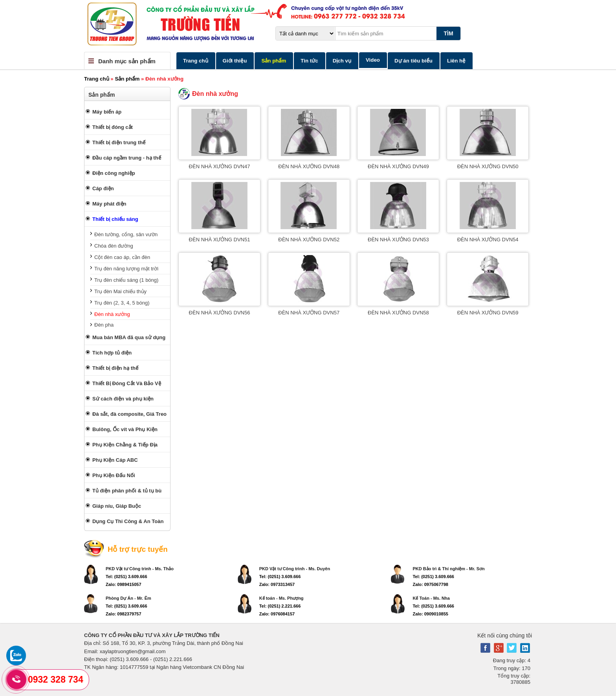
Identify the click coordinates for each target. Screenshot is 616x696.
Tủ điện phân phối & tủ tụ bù (127, 491)
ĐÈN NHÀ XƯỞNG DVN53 (398, 240)
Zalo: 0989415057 (124, 584)
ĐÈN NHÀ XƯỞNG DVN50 (488, 166)
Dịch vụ (342, 61)
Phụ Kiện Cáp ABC (115, 460)
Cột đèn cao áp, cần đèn (122, 257)
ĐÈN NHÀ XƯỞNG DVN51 (220, 240)
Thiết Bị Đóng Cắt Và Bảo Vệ (127, 383)
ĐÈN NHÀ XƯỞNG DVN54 (488, 240)
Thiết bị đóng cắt (113, 127)
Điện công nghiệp (114, 173)
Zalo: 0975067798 (430, 584)
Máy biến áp (107, 112)
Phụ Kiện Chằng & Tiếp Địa (125, 445)
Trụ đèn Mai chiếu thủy (120, 291)
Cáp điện (103, 188)
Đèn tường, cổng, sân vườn (126, 234)
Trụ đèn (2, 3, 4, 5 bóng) (122, 303)
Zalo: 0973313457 (277, 584)
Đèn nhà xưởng (112, 314)
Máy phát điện (109, 204)
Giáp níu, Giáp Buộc (117, 506)
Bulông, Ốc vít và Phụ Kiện (125, 429)
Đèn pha (104, 325)
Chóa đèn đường (114, 246)
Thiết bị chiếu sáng (115, 219)
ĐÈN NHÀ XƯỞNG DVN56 (220, 313)
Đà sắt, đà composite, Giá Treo (129, 414)
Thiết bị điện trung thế (119, 142)
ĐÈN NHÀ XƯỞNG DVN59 (488, 313)
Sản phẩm (274, 61)
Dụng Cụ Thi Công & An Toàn (128, 521)
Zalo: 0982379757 (124, 614)
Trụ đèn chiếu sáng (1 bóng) (126, 280)
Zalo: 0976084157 (277, 614)
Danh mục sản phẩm (127, 61)
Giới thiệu (235, 61)
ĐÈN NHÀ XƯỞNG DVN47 (220, 166)
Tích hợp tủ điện (112, 353)
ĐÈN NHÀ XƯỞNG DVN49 (398, 166)
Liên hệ (456, 61)
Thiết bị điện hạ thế (115, 368)
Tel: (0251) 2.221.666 (280, 606)
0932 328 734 (56, 679)
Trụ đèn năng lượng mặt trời (126, 269)
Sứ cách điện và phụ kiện (123, 399)
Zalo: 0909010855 (430, 614)
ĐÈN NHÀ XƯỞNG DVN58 (398, 313)
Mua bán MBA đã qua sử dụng (129, 337)
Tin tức (309, 61)
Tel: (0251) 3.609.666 (126, 577)
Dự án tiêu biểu (413, 61)
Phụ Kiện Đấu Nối (114, 475)
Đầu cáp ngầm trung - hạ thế (127, 158)
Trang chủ (196, 61)
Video (373, 60)
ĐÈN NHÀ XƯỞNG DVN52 (309, 240)
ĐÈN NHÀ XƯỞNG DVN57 (309, 313)
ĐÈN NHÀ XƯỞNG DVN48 (309, 166)
